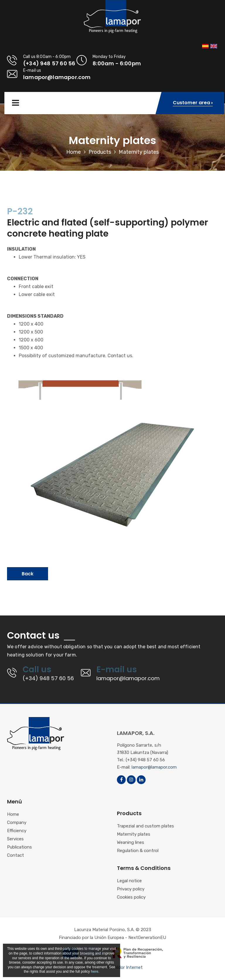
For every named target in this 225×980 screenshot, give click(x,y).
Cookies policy (131, 897)
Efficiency (17, 831)
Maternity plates (134, 834)
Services (15, 839)
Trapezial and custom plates (145, 826)
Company (17, 823)
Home (74, 152)
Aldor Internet (128, 967)
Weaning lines (131, 843)
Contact (16, 856)
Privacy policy (131, 889)
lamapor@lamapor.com (154, 767)
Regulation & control (138, 851)
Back (28, 574)
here (94, 972)
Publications (19, 847)
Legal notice (129, 881)
